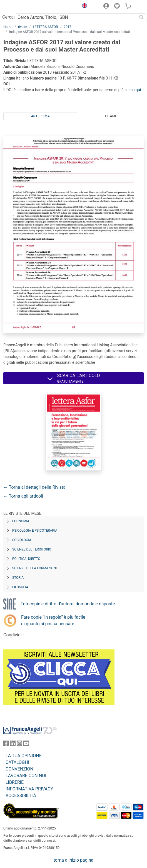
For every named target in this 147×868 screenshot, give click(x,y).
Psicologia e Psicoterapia (35, 531)
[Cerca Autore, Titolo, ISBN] (76, 17)
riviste (23, 27)
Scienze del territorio (32, 549)
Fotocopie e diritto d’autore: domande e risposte (68, 604)
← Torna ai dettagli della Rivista (34, 487)
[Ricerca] (141, 17)
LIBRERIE (15, 782)
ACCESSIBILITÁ (21, 796)
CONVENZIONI (20, 769)
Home (8, 27)
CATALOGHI (17, 762)
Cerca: (8, 17)
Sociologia (22, 540)
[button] (83, 7)
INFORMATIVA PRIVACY (29, 789)
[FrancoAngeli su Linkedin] (13, 745)
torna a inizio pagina (73, 860)
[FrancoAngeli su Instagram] (19, 745)
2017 (67, 27)
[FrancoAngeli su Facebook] (6, 745)
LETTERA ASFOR (45, 27)
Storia (18, 578)
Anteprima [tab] (40, 116)
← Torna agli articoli (23, 496)
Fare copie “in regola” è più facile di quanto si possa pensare (53, 620)
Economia (21, 521)
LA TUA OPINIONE (24, 756)
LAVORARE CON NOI (26, 776)
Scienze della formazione (35, 568)
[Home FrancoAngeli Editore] (22, 7)
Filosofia (20, 587)
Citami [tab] (110, 116)
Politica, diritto (26, 559)
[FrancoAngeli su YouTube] (26, 745)
